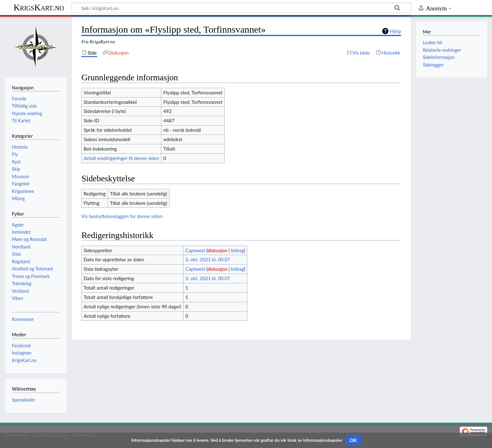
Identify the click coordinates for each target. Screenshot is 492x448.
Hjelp (396, 31)
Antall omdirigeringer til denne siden (121, 158)
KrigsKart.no (39, 7)
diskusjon (217, 250)
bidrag (238, 250)
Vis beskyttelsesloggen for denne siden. (122, 216)
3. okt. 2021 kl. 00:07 (208, 259)
